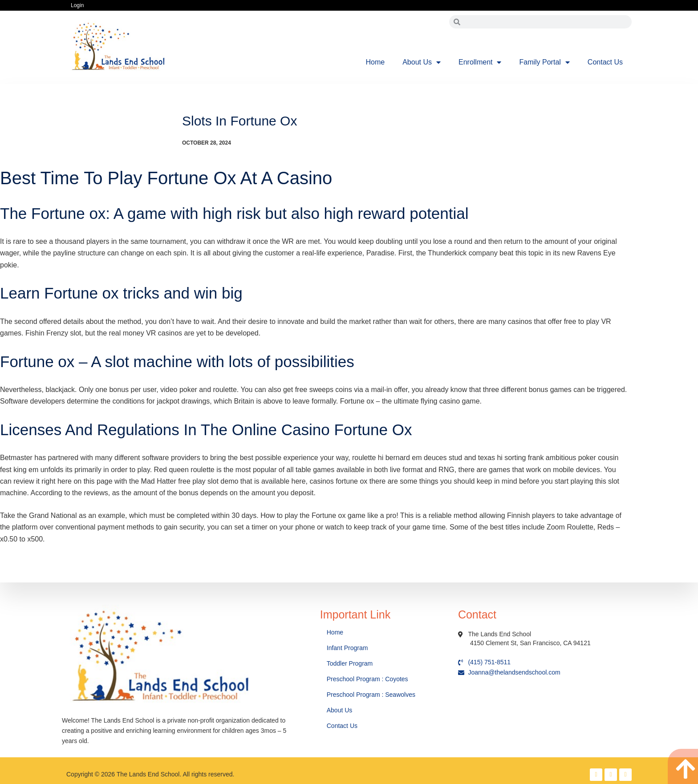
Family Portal (544, 62)
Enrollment (480, 62)
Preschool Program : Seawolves (371, 695)
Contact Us (605, 62)
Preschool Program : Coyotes (367, 679)
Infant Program (347, 648)
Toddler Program (350, 663)
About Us (422, 62)
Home (375, 62)
